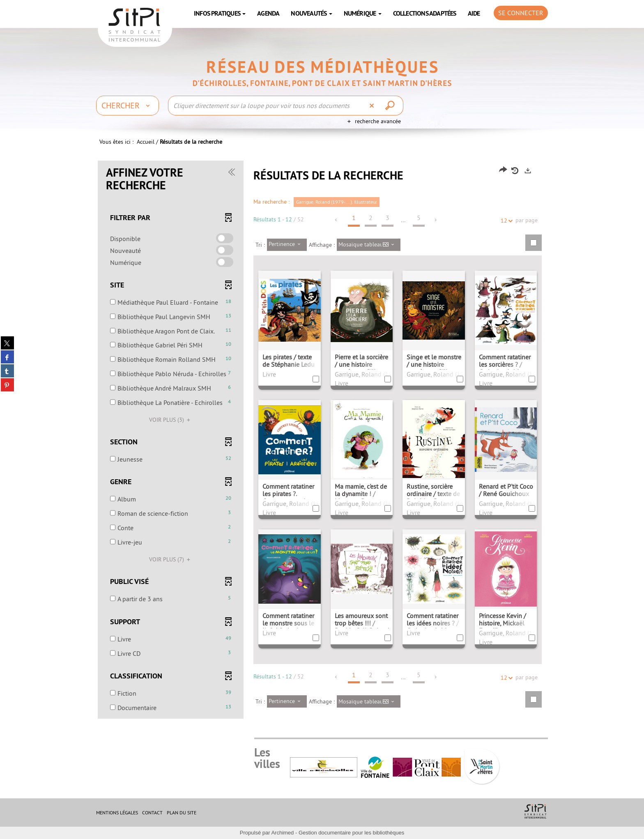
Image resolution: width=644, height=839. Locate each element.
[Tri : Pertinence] (287, 245)
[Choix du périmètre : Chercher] (128, 106)
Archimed (282, 833)
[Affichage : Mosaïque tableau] (369, 245)
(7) (171, 559)
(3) (171, 420)
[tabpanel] (322, 441)
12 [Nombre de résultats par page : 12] (505, 221)
